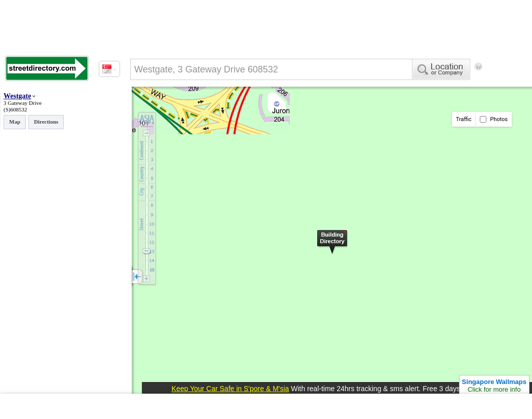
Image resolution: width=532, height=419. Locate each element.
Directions (46, 122)
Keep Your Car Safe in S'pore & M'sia (231, 389)
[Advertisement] (172, 108)
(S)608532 (15, 109)
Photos (494, 119)
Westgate (17, 96)
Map (15, 122)
